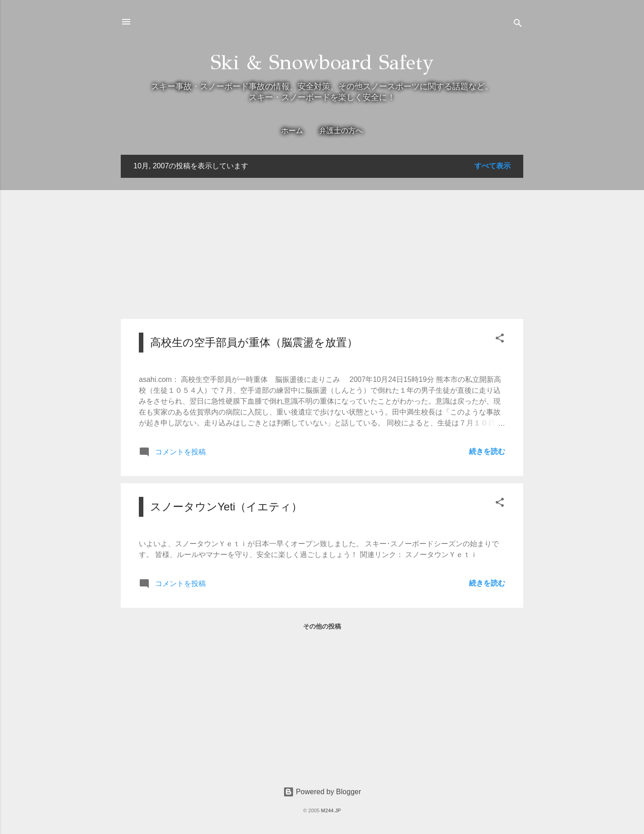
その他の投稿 (322, 626)
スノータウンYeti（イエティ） (226, 507)
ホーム (292, 131)
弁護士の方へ (341, 131)
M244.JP (331, 810)
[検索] (518, 25)
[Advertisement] (322, 248)
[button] (500, 340)
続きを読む (487, 451)
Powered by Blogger (322, 792)
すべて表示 (492, 166)
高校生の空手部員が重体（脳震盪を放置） (254, 342)
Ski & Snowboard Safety (322, 62)
